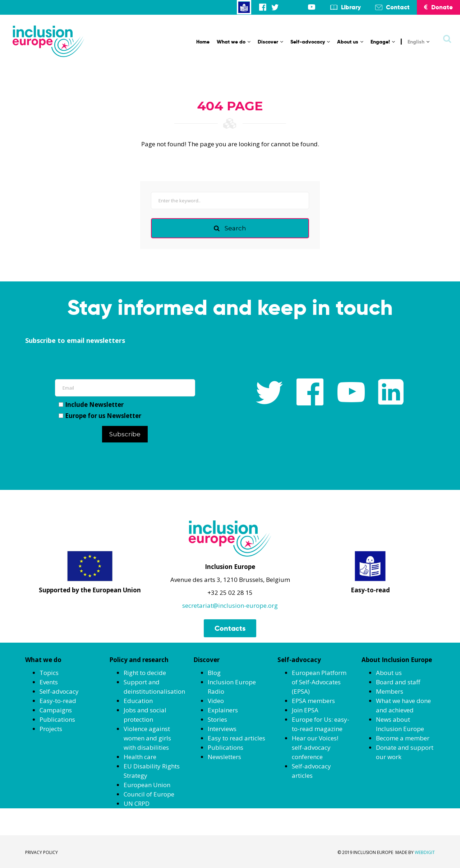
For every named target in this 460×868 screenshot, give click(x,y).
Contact (398, 7)
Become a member (403, 738)
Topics (49, 673)
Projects (51, 729)
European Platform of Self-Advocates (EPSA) (319, 682)
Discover (270, 42)
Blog (214, 673)
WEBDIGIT (425, 852)
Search (230, 228)
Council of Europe (149, 794)
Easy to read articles (236, 738)
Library (351, 7)
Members (390, 691)
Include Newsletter (91, 405)
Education (138, 701)
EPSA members (313, 701)
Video (216, 701)
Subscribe (125, 434)
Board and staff (398, 682)
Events (49, 682)
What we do (234, 42)
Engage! (383, 42)
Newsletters (224, 757)
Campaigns (56, 710)
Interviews (222, 729)
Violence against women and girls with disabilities (147, 738)
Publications (57, 719)
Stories (217, 719)
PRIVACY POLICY (42, 852)
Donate (438, 7)
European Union (147, 785)
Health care (140, 757)
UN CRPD (137, 803)
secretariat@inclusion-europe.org (230, 605)
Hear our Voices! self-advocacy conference (315, 747)
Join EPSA (305, 710)
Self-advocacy (310, 42)
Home (203, 42)
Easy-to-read (58, 701)
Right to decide (145, 673)
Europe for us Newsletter (100, 416)
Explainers (223, 710)
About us (350, 42)
